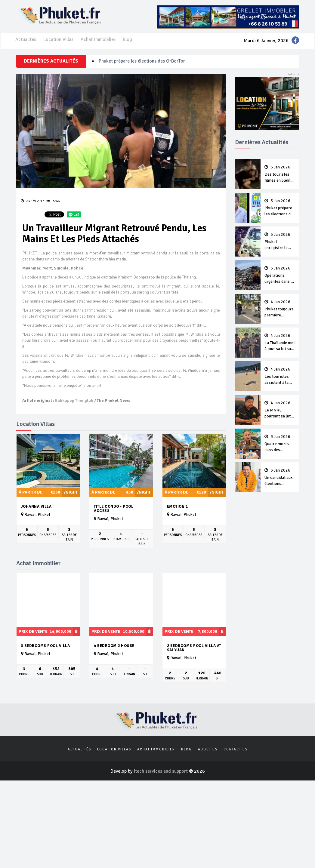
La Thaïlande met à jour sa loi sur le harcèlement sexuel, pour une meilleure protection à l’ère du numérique (280, 343)
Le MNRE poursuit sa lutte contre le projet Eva (280, 410)
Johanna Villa (36, 506)
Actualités (26, 39)
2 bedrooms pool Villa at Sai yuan (194, 648)
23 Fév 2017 (32, 201)
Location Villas (58, 39)
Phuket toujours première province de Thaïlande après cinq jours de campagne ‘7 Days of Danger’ (280, 309)
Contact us (236, 749)
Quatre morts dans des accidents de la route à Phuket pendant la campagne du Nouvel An (280, 444)
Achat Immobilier (98, 39)
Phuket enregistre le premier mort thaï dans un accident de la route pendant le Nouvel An (280, 242)
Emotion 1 (178, 506)
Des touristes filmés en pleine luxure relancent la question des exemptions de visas (280, 174)
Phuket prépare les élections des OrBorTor (142, 61)
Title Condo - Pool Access (114, 509)
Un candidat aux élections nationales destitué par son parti (280, 477)
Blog (127, 39)
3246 (53, 201)
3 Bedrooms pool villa (46, 646)
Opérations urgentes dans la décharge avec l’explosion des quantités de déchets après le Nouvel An (280, 275)
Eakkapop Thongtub (74, 400)
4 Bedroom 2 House (114, 646)
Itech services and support (161, 771)
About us (208, 749)
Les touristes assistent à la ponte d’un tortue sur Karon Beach (280, 376)
